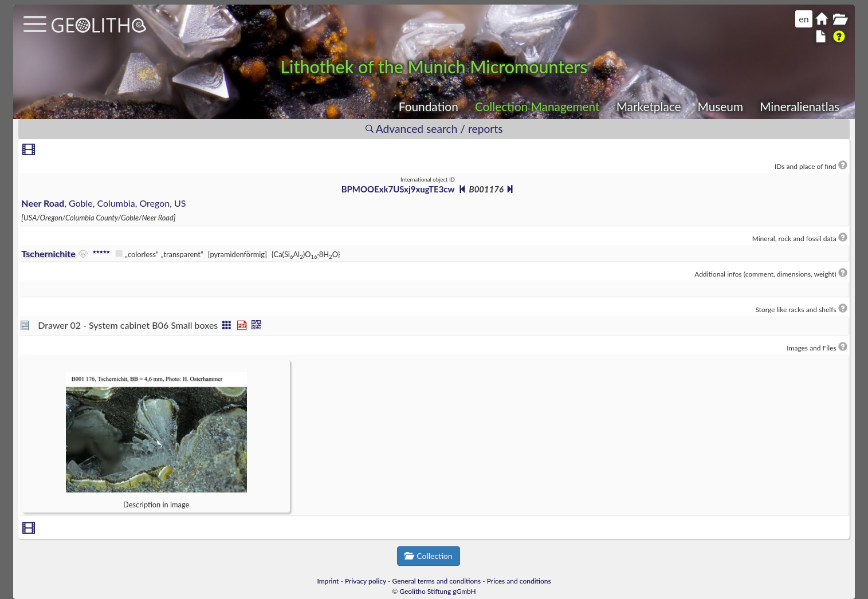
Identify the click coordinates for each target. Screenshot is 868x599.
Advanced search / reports (434, 129)
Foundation (429, 106)
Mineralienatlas (800, 106)
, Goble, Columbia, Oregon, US (103, 203)
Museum (720, 106)
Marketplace (649, 106)
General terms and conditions (437, 581)
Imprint (328, 581)
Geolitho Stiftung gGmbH (437, 591)
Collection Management (537, 106)
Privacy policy (366, 581)
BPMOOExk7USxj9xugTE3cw (398, 189)
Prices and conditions (519, 581)
